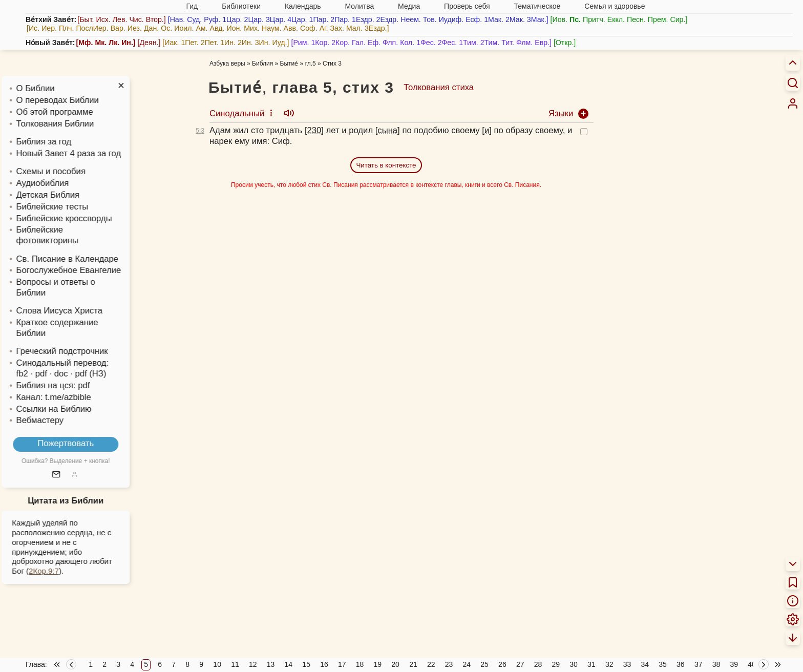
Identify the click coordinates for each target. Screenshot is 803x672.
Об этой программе (68, 112)
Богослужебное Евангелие (82, 270)
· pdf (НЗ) (101, 374)
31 (591, 664)
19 (378, 664)
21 (413, 664)
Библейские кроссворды (77, 218)
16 (324, 664)
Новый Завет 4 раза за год (82, 153)
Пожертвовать (79, 443)
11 (235, 664)
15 (306, 664)
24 (467, 664)
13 (271, 664)
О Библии (48, 88)
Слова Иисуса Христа (72, 311)
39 (734, 664)
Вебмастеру (53, 420)
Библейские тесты (65, 207)
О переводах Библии (70, 100)
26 (502, 664)
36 (681, 664)
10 (217, 664)
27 (520, 664)
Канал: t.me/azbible (67, 397)
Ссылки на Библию (67, 409)
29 (556, 664)
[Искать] (793, 82)
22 (431, 664)
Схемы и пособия (64, 171)
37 (699, 664)
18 (360, 664)
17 (342, 664)
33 (627, 664)
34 (645, 664)
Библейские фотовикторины (60, 235)
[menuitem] (793, 103)
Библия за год (57, 142)
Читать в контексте (386, 165)
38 (716, 664)
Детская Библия (61, 195)
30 (574, 664)
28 (538, 664)
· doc (72, 374)
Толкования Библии (68, 124)
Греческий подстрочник (75, 351)
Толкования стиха (439, 87)
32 (609, 664)
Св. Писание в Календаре (80, 259)
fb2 (35, 374)
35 (663, 664)
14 (289, 664)
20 (395, 664)
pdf (97, 385)
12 (253, 664)
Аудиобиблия (56, 183)
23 (449, 664)
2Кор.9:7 (57, 571)
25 (484, 664)
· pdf (52, 374)
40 (752, 664)
